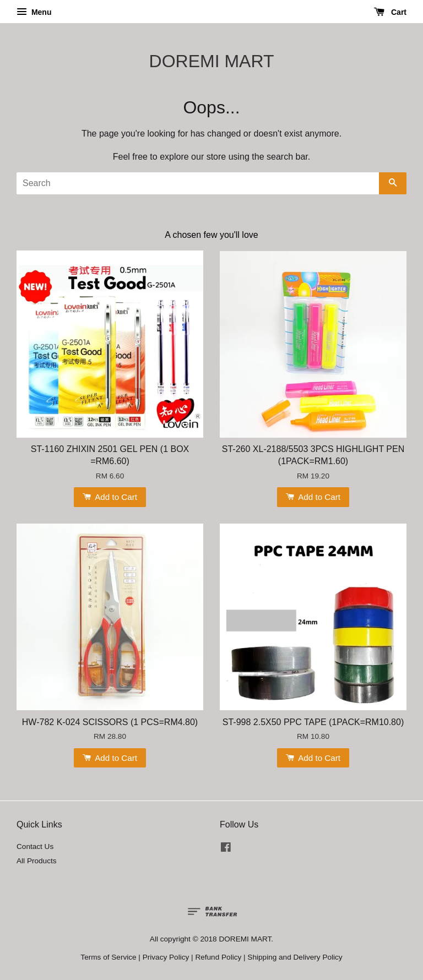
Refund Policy (218, 957)
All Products (37, 861)
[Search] (198, 183)
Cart (390, 12)
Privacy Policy (166, 957)
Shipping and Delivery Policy (295, 957)
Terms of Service (108, 957)
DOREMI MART (212, 61)
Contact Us (35, 846)
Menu (34, 12)
